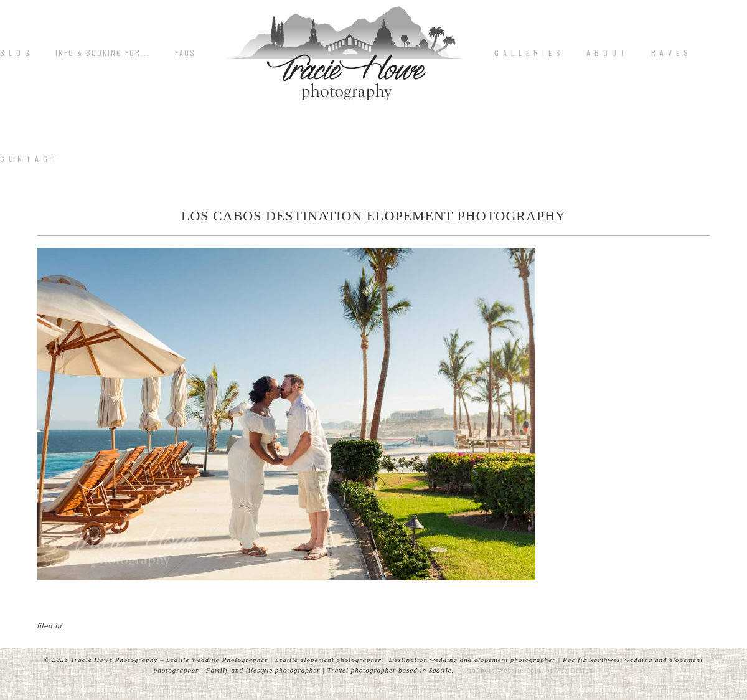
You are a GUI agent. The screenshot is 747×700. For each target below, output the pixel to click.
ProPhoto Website (495, 670)
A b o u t (606, 53)
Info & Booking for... (103, 53)
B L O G (15, 53)
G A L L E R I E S (528, 53)
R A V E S (670, 53)
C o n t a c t (29, 159)
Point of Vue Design (560, 670)
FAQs (185, 53)
